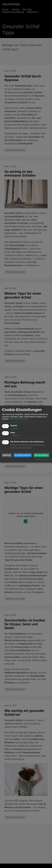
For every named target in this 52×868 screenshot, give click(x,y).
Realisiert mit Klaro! (42, 460)
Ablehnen (7, 455)
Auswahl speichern (23, 455)
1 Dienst (15, 428)
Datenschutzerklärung (18, 419)
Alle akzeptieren (41, 455)
